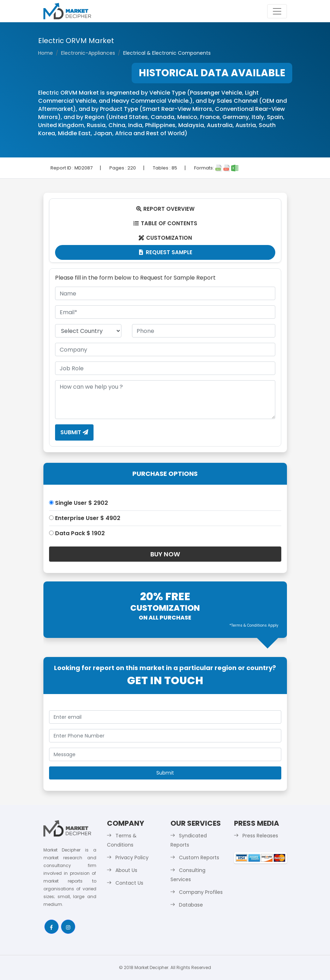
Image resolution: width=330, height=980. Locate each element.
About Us (126, 870)
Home (46, 53)
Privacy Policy (132, 857)
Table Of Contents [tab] (165, 223)
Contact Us (129, 883)
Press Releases (260, 836)
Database (191, 905)
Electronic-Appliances (88, 53)
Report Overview (165, 209)
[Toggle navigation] (277, 11)
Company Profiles (201, 892)
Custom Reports (199, 857)
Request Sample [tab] (165, 252)
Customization (165, 238)
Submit (74, 432)
